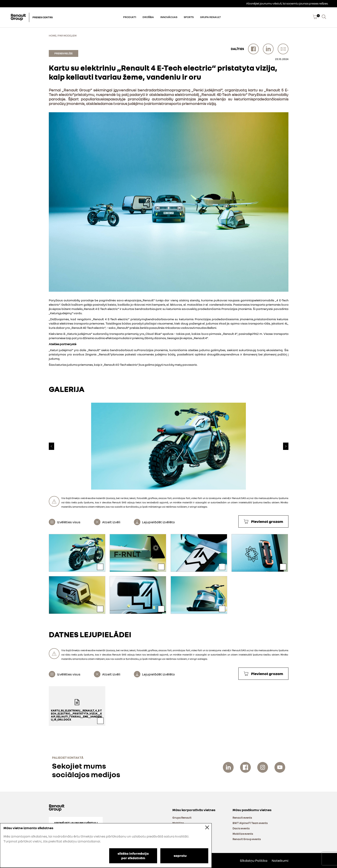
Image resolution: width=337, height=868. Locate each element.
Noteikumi (280, 860)
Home (53, 36)
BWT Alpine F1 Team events (250, 823)
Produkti (130, 17)
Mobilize (178, 823)
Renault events (242, 818)
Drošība (148, 17)
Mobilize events (243, 834)
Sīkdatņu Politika (254, 860)
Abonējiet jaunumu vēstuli (76, 823)
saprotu (180, 855)
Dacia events (241, 828)
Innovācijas (169, 17)
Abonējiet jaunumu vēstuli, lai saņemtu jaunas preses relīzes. (287, 3)
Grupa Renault (210, 17)
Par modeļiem (67, 36)
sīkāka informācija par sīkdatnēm (133, 856)
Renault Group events (247, 839)
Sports (189, 17)
